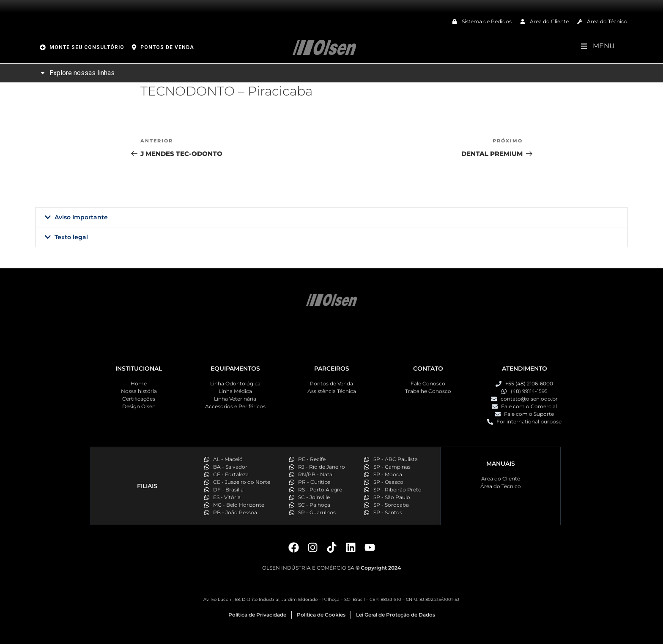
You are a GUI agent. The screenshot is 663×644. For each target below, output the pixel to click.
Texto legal (71, 237)
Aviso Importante (81, 217)
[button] (331, 217)
